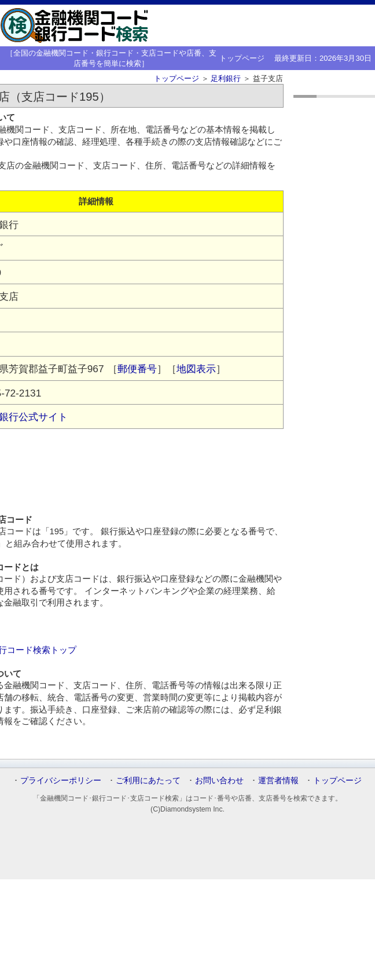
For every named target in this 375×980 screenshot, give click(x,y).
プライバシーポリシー (61, 780)
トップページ (242, 58)
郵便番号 (137, 369)
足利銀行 (226, 78)
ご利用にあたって (148, 780)
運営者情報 (278, 780)
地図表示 (196, 369)
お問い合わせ (219, 780)
